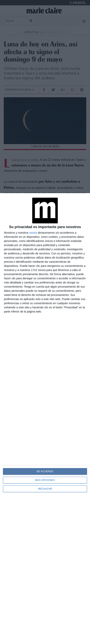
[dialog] (45, 419)
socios (33, 233)
